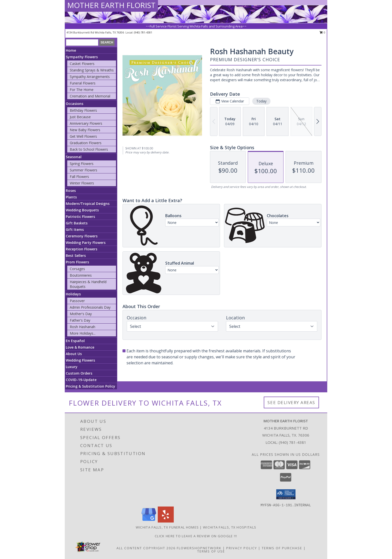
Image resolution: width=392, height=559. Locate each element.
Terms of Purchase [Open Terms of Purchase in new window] (282, 548)
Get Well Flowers (83, 136)
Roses (71, 191)
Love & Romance (80, 347)
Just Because (80, 117)
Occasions (74, 104)
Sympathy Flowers (82, 57)
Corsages (77, 269)
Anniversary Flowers (86, 123)
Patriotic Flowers (80, 217)
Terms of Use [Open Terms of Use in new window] (211, 551)
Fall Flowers (79, 177)
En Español (75, 341)
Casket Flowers (82, 64)
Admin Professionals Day (90, 307)
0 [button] (322, 32)
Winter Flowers (82, 183)
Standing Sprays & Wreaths (92, 70)
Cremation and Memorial (90, 96)
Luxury (72, 367)
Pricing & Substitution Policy (90, 386)
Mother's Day (81, 314)
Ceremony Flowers (82, 236)
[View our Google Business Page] (149, 521)
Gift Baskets (77, 223)
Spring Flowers (82, 164)
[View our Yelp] (166, 521)
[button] (286, 494)
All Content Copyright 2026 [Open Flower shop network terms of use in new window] (146, 548)
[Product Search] (82, 42)
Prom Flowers (77, 262)
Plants (71, 197)
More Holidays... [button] (83, 333)
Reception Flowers (81, 249)
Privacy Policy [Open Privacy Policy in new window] (242, 548)
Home (71, 50)
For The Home (82, 90)
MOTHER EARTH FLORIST (111, 5)
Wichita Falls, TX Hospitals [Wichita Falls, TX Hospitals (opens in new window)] (230, 527)
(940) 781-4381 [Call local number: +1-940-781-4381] (143, 32)
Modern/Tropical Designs (88, 204)
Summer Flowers (83, 170)
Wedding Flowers (80, 360)
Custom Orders (79, 373)
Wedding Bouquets (82, 210)
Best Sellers (76, 256)
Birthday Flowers (83, 110)
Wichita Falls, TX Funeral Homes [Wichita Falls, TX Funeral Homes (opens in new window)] (167, 527)
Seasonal (74, 157)
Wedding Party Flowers (86, 243)
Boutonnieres (81, 275)
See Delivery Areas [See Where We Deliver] (291, 402)
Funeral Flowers (83, 83)
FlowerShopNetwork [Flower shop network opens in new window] (199, 548)
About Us (74, 354)
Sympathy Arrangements (90, 77)
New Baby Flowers (85, 130)
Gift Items (75, 230)
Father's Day (80, 320)
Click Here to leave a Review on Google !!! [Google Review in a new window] (196, 536)
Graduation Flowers (86, 143)
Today (261, 101)
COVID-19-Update (81, 380)
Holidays (73, 294)
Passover (77, 301)
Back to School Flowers (89, 149)
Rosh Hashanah (82, 327)
